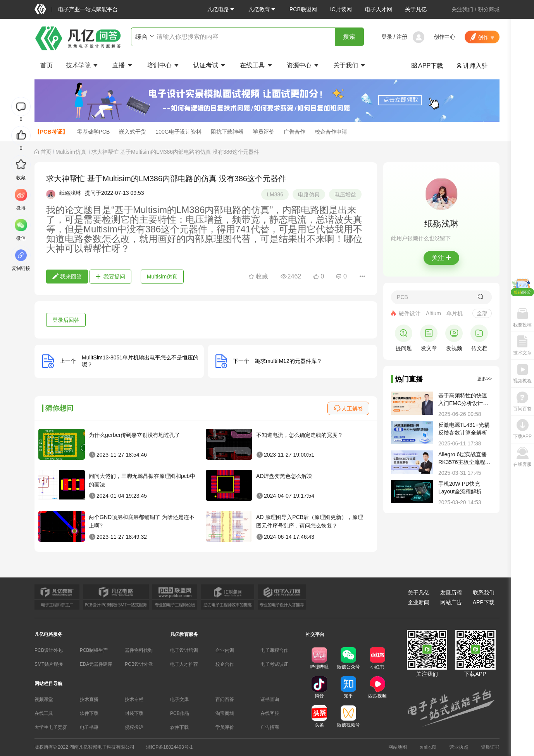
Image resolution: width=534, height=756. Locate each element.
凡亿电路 (221, 9)
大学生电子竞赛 (51, 727)
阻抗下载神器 (227, 132)
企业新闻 (419, 602)
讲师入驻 (472, 66)
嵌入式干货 (133, 132)
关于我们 (350, 65)
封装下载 (134, 713)
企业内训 (225, 650)
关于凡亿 (416, 9)
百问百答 (225, 699)
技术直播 (89, 699)
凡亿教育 (262, 9)
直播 (123, 65)
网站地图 (398, 747)
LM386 (275, 194)
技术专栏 (134, 699)
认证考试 (210, 65)
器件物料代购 (139, 650)
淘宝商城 (225, 713)
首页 (47, 65)
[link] (46, 152)
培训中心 (164, 65)
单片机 (455, 313)
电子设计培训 (184, 650)
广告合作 (295, 132)
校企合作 (225, 664)
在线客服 (270, 713)
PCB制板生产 (94, 650)
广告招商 (270, 727)
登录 (387, 37)
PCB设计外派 (139, 664)
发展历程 (451, 593)
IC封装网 (341, 9)
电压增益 (345, 194)
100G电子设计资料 (178, 132)
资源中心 (303, 65)
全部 (482, 313)
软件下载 (89, 713)
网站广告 (451, 602)
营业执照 (459, 747)
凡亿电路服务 (48, 634)
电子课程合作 (274, 650)
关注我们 (462, 9)
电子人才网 (379, 9)
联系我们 (484, 593)
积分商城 (489, 9)
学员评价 (264, 132)
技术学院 (83, 65)
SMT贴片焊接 (49, 664)
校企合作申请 (331, 132)
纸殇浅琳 (70, 193)
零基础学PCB (94, 132)
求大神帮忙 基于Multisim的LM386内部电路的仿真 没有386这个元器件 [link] (175, 152)
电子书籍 (89, 727)
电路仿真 (309, 194)
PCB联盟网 (303, 9)
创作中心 (444, 37)
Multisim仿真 (71, 152)
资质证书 (490, 747)
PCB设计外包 (49, 650)
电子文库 (179, 699)
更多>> (484, 379)
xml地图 (428, 747)
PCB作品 (180, 713)
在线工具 (257, 65)
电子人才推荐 (184, 664)
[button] (221, 9)
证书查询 (270, 699)
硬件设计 (410, 313)
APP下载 (427, 66)
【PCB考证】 (51, 132)
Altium (433, 313)
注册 (402, 37)
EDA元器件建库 (96, 664)
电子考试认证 (274, 664)
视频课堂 (44, 699)
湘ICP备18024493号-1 (169, 747)
